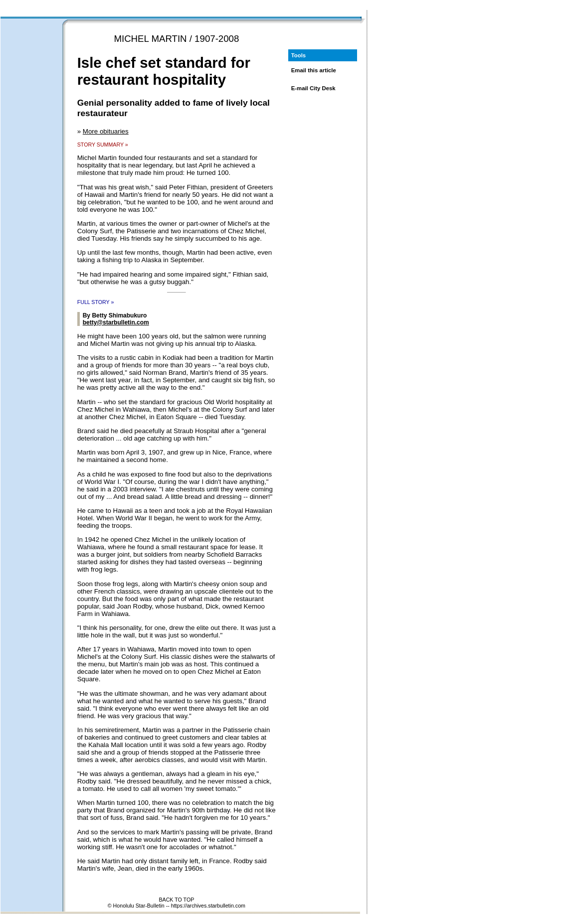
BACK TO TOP (176, 900)
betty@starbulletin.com (116, 322)
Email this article (314, 70)
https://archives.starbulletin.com (208, 906)
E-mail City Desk (313, 88)
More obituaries (106, 131)
